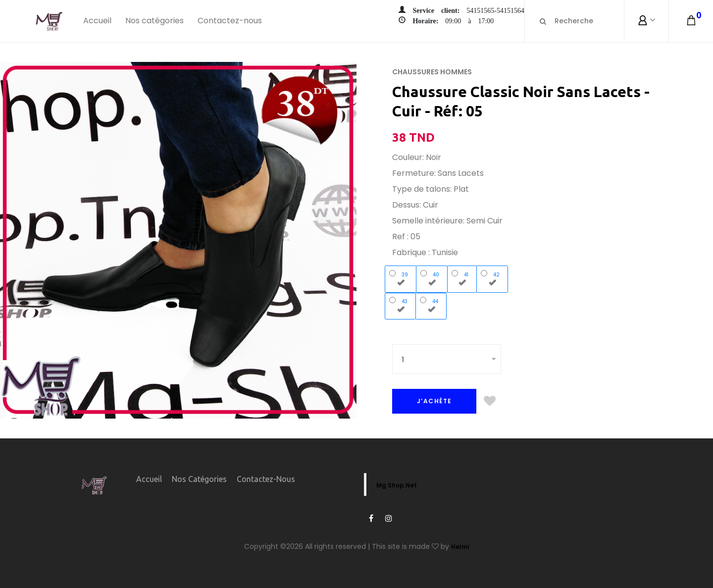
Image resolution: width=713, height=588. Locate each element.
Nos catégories (154, 21)
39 (401, 278)
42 (492, 278)
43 (401, 305)
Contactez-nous (230, 21)
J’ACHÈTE (434, 401)
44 (431, 305)
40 (432, 278)
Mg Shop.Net (397, 485)
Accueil (97, 21)
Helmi (460, 547)
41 (462, 278)
